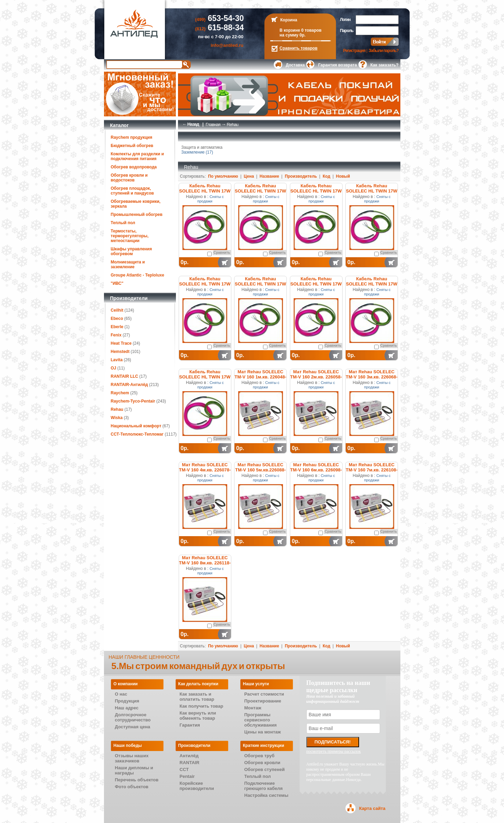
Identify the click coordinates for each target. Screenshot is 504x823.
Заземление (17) (197, 152)
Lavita (117, 360)
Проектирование (263, 701)
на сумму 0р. (292, 35)
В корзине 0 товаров (301, 30)
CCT (184, 769)
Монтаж (253, 708)
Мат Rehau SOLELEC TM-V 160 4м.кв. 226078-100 (205, 470)
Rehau (117, 409)
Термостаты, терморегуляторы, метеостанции (130, 236)
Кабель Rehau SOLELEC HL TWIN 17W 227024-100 (316, 284)
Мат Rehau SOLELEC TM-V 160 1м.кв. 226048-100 (260, 377)
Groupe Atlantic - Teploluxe (138, 275)
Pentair (187, 776)
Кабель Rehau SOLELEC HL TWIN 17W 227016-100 (260, 191)
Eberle (117, 327)
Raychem (120, 393)
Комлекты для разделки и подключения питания (138, 156)
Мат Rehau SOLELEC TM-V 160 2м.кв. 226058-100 (316, 377)
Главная (213, 124)
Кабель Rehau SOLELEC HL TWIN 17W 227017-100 (316, 191)
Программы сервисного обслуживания (261, 720)
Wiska (117, 418)
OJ (114, 368)
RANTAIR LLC (125, 376)
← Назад (191, 124)
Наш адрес (127, 708)
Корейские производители (197, 786)
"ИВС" (117, 283)
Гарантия (190, 725)
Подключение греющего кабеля (264, 786)
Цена (249, 176)
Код (326, 176)
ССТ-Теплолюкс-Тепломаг (137, 434)
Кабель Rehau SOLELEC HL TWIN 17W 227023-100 (260, 284)
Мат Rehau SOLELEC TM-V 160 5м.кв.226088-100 (260, 470)
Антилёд (189, 756)
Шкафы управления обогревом (132, 251)
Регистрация (354, 51)
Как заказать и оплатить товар (197, 697)
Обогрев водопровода (134, 167)
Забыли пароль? (384, 51)
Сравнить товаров (298, 48)
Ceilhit (117, 310)
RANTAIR (190, 763)
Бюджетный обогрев (132, 146)
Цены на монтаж (263, 732)
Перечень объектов (137, 780)
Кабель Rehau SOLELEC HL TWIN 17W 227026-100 (205, 377)
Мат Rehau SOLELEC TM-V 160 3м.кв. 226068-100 (372, 377)
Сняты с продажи (211, 199)
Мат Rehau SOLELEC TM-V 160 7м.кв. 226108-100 (372, 470)
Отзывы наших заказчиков (132, 758)
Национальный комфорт (136, 426)
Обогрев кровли (262, 763)
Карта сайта (372, 808)
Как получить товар (202, 706)
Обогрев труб (260, 756)
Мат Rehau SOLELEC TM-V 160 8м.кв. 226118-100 (205, 563)
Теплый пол (123, 223)
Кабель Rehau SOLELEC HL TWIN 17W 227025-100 (372, 284)
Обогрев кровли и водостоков (129, 178)
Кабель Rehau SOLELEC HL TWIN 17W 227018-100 (372, 191)
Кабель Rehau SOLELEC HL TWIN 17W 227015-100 (205, 191)
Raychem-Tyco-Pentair (134, 401)
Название (269, 176)
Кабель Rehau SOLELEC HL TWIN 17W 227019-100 (205, 284)
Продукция (127, 701)
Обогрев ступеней (265, 769)
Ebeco (117, 319)
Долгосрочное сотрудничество (133, 717)
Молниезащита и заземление (128, 264)
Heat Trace (121, 343)
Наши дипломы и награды (134, 770)
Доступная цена (133, 727)
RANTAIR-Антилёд (129, 385)
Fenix (116, 335)
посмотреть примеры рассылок (334, 751)
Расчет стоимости (264, 694)
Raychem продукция (132, 137)
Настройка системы (266, 795)
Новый (343, 176)
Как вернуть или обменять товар (198, 716)
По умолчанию (223, 176)
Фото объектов (132, 787)
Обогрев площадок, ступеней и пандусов (132, 191)
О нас (121, 694)
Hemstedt (120, 352)
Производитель (301, 176)
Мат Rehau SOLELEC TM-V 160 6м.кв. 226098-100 (316, 470)
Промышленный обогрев (137, 215)
